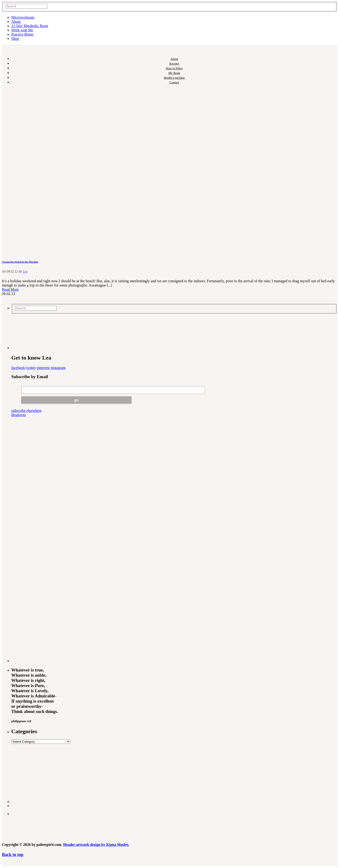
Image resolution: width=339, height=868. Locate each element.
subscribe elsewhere (26, 411)
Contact (174, 82)
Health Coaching (174, 78)
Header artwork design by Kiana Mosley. (96, 845)
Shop (15, 39)
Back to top (13, 854)
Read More (10, 289)
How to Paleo (174, 68)
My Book (174, 73)
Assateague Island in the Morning (20, 262)
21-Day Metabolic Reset (30, 26)
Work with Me (22, 30)
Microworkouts (23, 17)
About (16, 22)
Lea (25, 272)
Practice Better (22, 34)
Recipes (174, 63)
